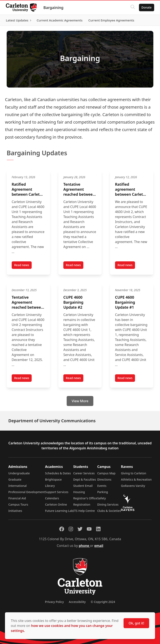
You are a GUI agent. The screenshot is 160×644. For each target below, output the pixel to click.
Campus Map (106, 473)
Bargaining (54, 8)
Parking (103, 492)
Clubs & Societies (109, 511)
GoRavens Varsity (133, 486)
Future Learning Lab (59, 511)
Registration (82, 504)
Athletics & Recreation (136, 479)
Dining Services (108, 504)
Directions (104, 479)
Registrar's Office (85, 498)
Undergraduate (19, 473)
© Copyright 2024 (103, 602)
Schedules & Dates (58, 473)
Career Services (84, 473)
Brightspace (53, 479)
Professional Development (27, 492)
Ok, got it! (136, 623)
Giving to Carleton (134, 473)
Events (102, 486)
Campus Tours (18, 504)
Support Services (57, 492)
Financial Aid (17, 498)
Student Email (83, 486)
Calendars (52, 498)
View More (80, 401)
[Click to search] (132, 8)
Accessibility (77, 602)
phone (84, 546)
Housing (79, 492)
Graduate (15, 479)
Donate (146, 7)
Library (50, 486)
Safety (102, 498)
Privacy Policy (54, 602)
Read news (23, 266)
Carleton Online (56, 504)
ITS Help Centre (84, 511)
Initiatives (15, 511)
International (17, 486)
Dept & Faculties (85, 479)
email (99, 546)
